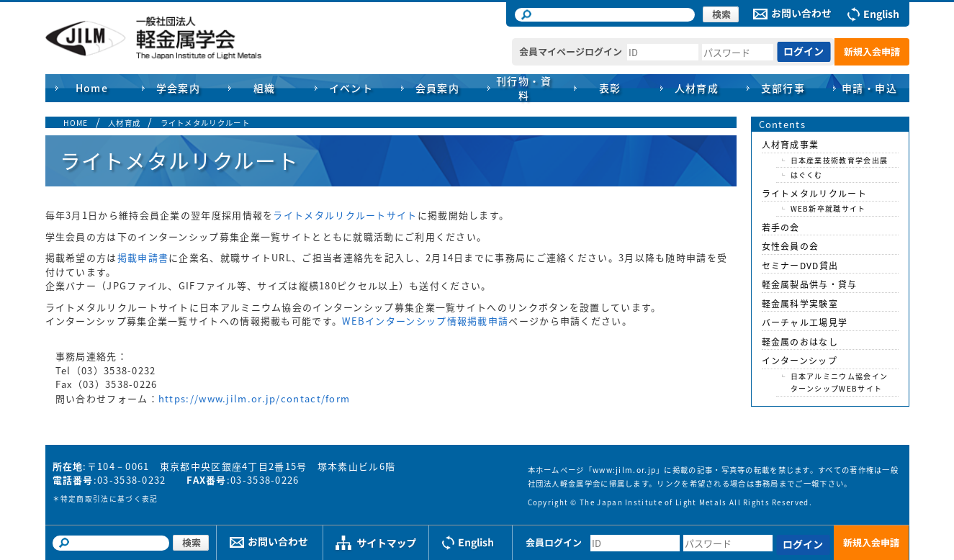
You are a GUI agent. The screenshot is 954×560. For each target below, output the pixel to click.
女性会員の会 (791, 246)
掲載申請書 (143, 257)
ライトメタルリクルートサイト (345, 215)
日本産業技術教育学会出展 (840, 160)
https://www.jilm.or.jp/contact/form (255, 398)
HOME (76, 123)
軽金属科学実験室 (800, 304)
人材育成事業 (791, 145)
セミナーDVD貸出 (800, 266)
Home (92, 88)
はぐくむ (807, 175)
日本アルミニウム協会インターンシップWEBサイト (840, 383)
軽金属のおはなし (800, 342)
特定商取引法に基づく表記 (109, 499)
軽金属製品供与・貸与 (810, 284)
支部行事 (783, 88)
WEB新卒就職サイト (828, 208)
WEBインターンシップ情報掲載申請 (425, 321)
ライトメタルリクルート (205, 123)
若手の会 (781, 227)
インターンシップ (800, 361)
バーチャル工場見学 (805, 322)
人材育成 (124, 123)
